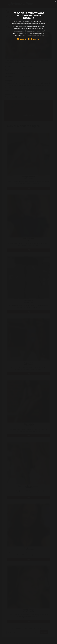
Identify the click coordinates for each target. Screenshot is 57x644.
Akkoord (21, 39)
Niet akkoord (34, 39)
